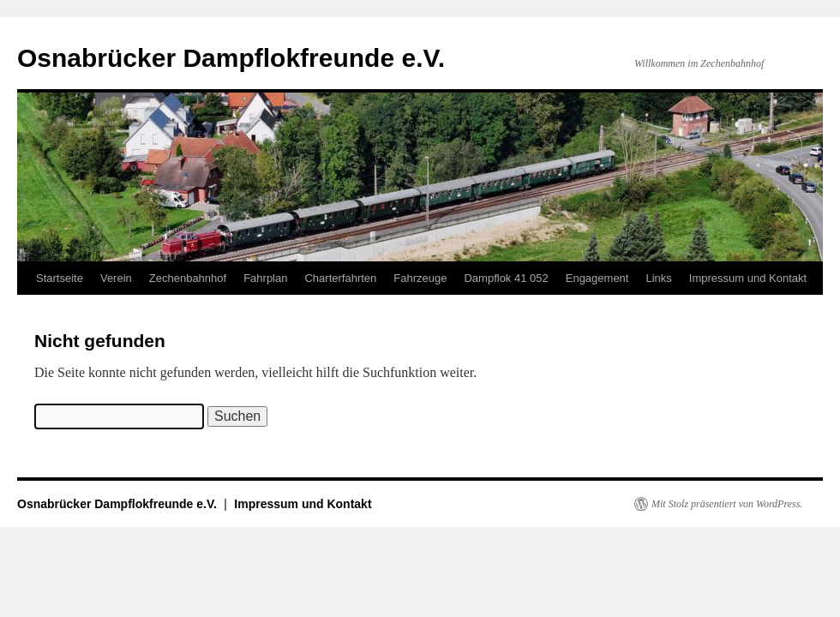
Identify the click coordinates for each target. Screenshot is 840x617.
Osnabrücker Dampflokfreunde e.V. (231, 58)
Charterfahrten (340, 278)
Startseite (60, 278)
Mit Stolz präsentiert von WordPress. (727, 504)
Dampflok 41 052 (506, 278)
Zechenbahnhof (188, 278)
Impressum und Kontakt (748, 278)
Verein (116, 278)
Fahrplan (265, 278)
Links (658, 278)
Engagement (597, 278)
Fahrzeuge (420, 278)
